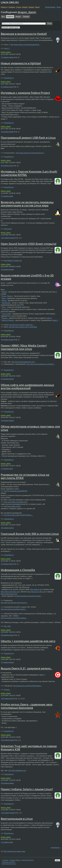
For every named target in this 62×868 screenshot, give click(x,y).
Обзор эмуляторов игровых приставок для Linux (30, 428)
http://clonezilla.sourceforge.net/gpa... (14, 618)
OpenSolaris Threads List (13, 261)
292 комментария (7, 699)
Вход (59, 7)
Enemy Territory (7, 296)
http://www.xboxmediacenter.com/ (23, 362)
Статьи (19, 7)
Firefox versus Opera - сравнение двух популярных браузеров (27, 706)
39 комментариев (7, 528)
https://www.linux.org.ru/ (9, 864)
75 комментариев (7, 57)
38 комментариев (7, 421)
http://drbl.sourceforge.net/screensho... (14, 603)
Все (3, 17)
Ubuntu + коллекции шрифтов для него (28, 641)
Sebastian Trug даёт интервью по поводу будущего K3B (29, 748)
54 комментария (7, 564)
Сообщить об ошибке (9, 862)
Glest (4, 298)
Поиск (37, 7)
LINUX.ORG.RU (10, 2)
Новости (4, 7)
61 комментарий (7, 87)
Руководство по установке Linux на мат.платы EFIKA (25, 476)
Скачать (7, 690)
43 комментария (7, 469)
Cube (18, 305)
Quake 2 (49, 318)
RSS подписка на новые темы (14, 851)
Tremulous (6, 309)
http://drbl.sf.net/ (36, 589)
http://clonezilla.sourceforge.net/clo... (29, 596)
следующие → (56, 848)
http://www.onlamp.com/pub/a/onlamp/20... (25, 45)
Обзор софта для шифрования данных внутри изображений (27, 387)
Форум (25, 7)
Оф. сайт (7, 626)
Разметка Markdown (28, 860)
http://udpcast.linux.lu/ (9, 594)
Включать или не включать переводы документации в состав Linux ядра (27, 204)
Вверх (57, 860)
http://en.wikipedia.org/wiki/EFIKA (16, 491)
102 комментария (7, 740)
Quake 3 (55, 320)
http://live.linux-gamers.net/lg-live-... (22, 325)
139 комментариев (8, 813)
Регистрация (50, 7)
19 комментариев (7, 379)
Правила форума (15, 860)
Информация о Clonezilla (18, 570)
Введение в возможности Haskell (24, 34)
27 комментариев (7, 662)
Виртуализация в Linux (17, 819)
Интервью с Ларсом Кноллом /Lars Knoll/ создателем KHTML (29, 173)
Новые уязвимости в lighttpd (21, 63)
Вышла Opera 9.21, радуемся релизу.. (27, 668)
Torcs (4, 307)
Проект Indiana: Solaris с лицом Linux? (27, 789)
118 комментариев (8, 238)
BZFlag (4, 292)
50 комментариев (7, 269)
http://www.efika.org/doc (12, 506)
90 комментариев (7, 340)
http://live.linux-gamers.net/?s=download (23, 327)
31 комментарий (7, 842)
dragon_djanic (27, 12)
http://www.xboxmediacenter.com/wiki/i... (41, 364)
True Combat (6, 314)
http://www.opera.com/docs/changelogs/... (28, 686)
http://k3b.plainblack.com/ (17, 771)
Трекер (31, 7)
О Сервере (5, 860)
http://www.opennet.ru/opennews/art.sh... (30, 153)
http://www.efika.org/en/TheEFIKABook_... (19, 515)
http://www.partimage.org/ (10, 592)
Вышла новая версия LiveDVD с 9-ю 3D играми (27, 277)
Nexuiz (4, 301)
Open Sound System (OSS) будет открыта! (29, 244)
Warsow (5, 318)
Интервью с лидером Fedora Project (25, 93)
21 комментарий (7, 196)
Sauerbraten (6, 303)
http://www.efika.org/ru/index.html (16, 502)
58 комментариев (7, 132)
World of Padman (8, 320)
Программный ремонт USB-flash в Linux (28, 138)
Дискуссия (8, 229)
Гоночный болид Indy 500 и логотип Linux (30, 534)
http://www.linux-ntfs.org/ (36, 592)
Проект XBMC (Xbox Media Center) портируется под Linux (24, 347)
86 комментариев (7, 635)
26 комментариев (7, 783)
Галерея (12, 7)
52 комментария (7, 166)
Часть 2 (7, 48)
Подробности (9, 78)
